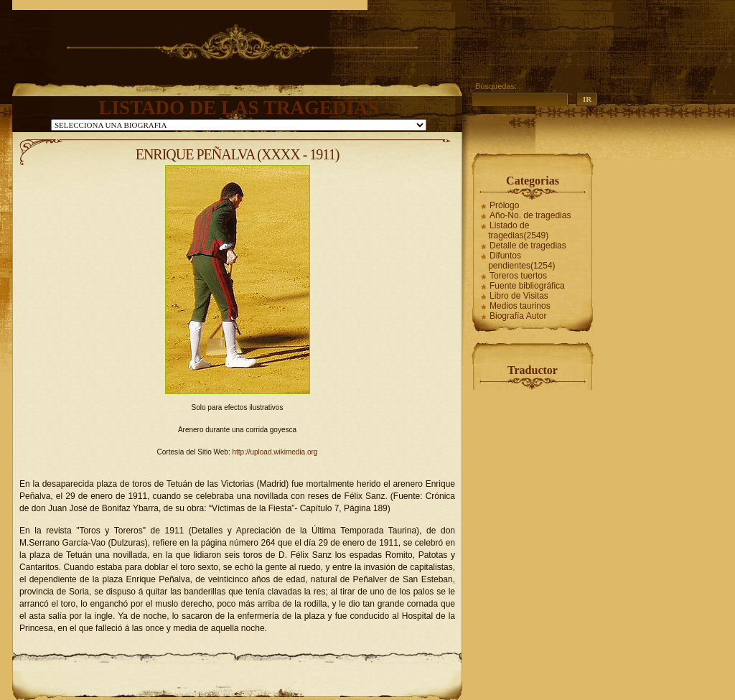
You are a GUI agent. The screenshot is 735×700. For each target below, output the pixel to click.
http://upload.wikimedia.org (275, 452)
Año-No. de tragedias (530, 215)
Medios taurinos (520, 306)
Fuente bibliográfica (527, 286)
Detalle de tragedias (528, 246)
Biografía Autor (518, 316)
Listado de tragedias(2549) (518, 230)
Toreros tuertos (518, 276)
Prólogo (504, 205)
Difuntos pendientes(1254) (521, 261)
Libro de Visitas (519, 296)
